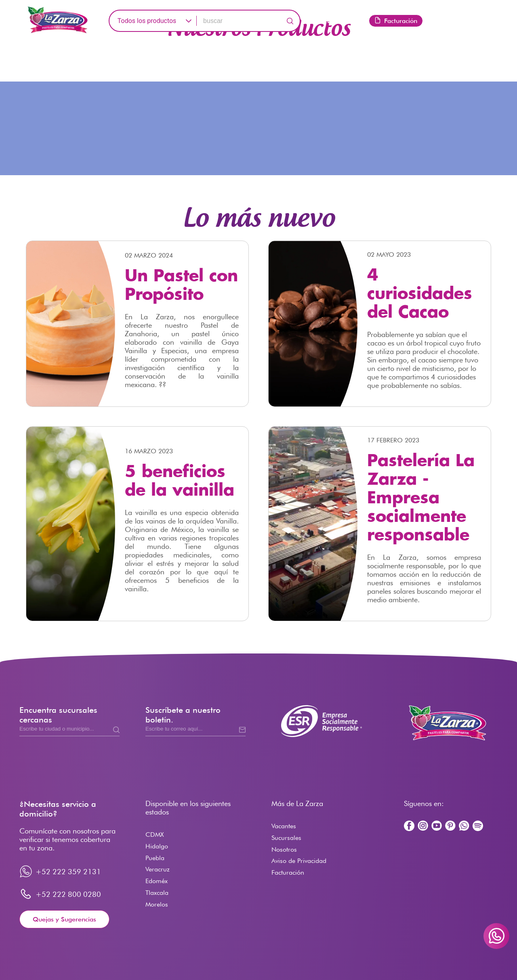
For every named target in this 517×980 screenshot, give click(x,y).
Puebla (155, 858)
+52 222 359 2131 (68, 872)
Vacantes (284, 826)
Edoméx (157, 881)
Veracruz (158, 869)
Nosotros (284, 849)
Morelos (157, 904)
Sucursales (286, 838)
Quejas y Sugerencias (64, 919)
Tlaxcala (157, 893)
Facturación (396, 21)
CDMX (154, 834)
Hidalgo (157, 846)
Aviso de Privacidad (299, 861)
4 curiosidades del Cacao (420, 294)
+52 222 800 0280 (68, 894)
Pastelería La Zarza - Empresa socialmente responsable (421, 498)
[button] (189, 21)
